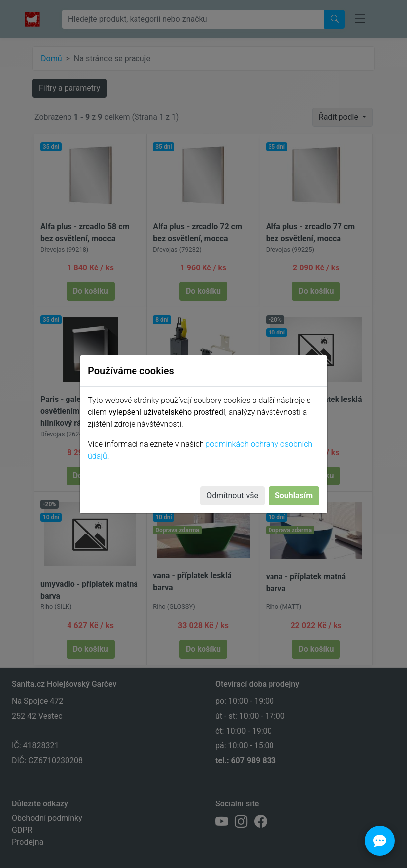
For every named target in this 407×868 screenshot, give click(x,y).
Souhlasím (294, 496)
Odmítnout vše (232, 496)
